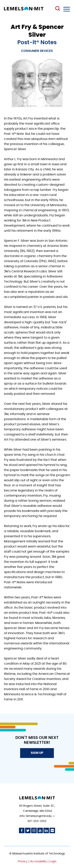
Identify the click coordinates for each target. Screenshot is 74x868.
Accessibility (38, 862)
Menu (67, 9)
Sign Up (37, 753)
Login (53, 862)
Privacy (23, 862)
